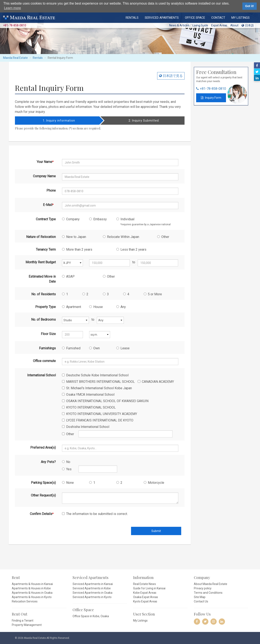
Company (71, 219)
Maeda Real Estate (15, 58)
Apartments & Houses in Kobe (31, 588)
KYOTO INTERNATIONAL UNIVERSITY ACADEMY (100, 414)
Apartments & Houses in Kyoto (32, 597)
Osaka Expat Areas (146, 597)
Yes (67, 469)
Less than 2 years (131, 249)
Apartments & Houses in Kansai (32, 584)
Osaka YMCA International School (88, 395)
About (234, 25)
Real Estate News (145, 584)
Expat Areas (219, 25)
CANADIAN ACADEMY (156, 382)
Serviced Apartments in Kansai (93, 584)
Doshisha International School (86, 427)
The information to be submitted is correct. (95, 514)
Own (94, 348)
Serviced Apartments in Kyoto (92, 597)
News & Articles (179, 25)
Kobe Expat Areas (145, 593)
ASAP (68, 276)
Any (121, 307)
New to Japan (74, 237)
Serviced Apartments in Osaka (92, 593)
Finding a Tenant (23, 621)
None (68, 483)
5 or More (153, 294)
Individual (143, 222)
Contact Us (201, 601)
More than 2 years (77, 249)
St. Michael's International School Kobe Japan (97, 388)
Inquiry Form (213, 98)
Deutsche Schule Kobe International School (95, 375)
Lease (123, 348)
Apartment (72, 307)
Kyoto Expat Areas (145, 601)
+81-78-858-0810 (213, 89)
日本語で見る (172, 76)
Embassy (98, 219)
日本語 (248, 25)
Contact (218, 17)
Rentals (132, 17)
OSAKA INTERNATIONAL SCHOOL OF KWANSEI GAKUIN (105, 401)
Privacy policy (203, 588)
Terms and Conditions (208, 593)
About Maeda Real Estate (211, 584)
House (96, 307)
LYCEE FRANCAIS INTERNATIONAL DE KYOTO (98, 420)
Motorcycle (154, 483)
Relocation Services (25, 601)
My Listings (241, 17)
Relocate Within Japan (121, 237)
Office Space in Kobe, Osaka (91, 616)
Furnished (71, 348)
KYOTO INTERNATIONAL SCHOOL (89, 407)
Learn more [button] (12, 8)
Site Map (200, 597)
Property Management (27, 625)
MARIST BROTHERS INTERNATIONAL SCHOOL (98, 382)
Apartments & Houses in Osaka (32, 593)
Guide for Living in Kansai (149, 588)
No (66, 462)
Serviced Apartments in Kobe (92, 588)
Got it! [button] (249, 6)
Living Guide (200, 25)
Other (163, 237)
